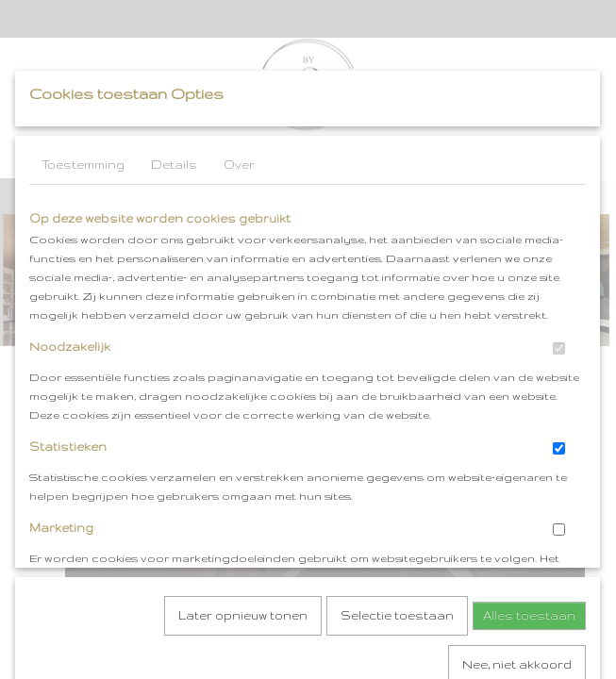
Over (239, 165)
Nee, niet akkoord (517, 464)
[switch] (559, 348)
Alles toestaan (529, 414)
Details (174, 165)
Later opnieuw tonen (243, 414)
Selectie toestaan (397, 414)
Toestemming (83, 165)
